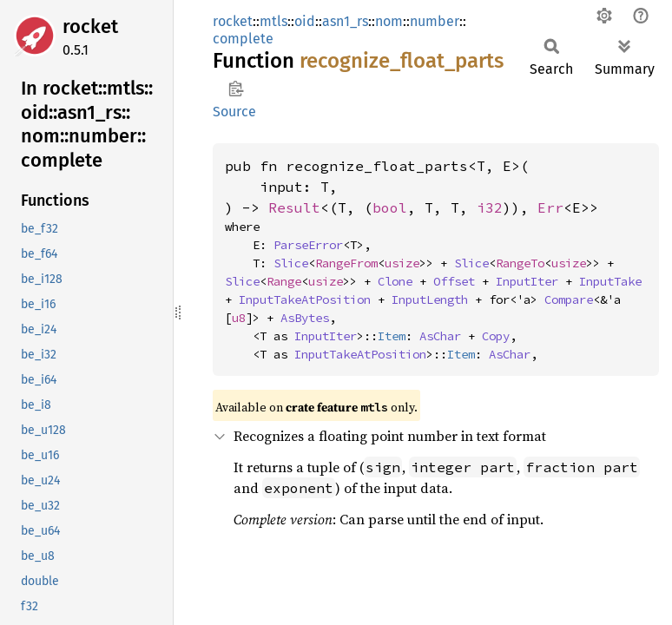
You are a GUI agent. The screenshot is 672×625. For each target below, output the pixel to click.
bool (390, 207)
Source (234, 112)
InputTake (610, 281)
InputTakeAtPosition (305, 299)
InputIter (527, 281)
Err (550, 207)
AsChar (440, 336)
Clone (395, 281)
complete (243, 39)
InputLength (430, 299)
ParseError (308, 245)
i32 (490, 207)
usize (402, 263)
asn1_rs (345, 21)
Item (392, 336)
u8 (239, 318)
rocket (90, 26)
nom (389, 21)
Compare (569, 299)
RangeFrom (346, 263)
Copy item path (236, 89)
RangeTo (520, 263)
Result (294, 207)
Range (284, 281)
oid (305, 21)
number (435, 21)
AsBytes (305, 318)
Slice (291, 263)
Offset (454, 281)
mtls (273, 21)
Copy (496, 336)
